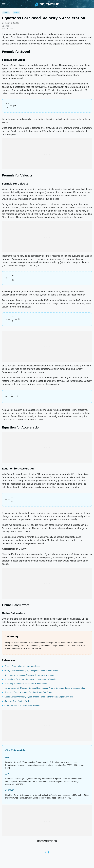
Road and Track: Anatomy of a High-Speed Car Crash (28, 692)
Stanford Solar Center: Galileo (18, 701)
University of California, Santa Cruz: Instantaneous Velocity (30, 679)
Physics (16, 13)
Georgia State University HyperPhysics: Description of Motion (31, 671)
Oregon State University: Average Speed (22, 666)
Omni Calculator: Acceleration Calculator (22, 705)
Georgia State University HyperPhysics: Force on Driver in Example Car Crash (39, 697)
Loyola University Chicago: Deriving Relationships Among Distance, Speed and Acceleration (45, 688)
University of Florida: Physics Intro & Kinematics (26, 684)
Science (6, 13)
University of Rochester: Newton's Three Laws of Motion (29, 675)
